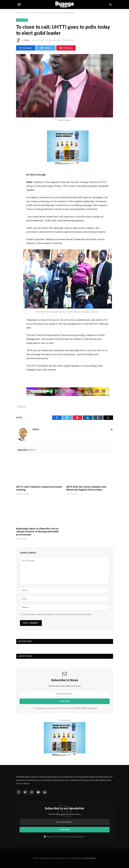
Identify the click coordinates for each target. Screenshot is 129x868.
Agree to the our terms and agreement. (65, 837)
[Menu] (19, 5)
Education (22, 20)
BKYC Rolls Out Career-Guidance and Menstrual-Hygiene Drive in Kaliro (86, 488)
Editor (27, 40)
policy (73, 837)
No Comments (53, 40)
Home (18, 13)
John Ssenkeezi (89, 858)
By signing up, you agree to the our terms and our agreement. (65, 708)
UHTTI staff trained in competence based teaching (39, 488)
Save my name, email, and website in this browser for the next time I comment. (57, 614)
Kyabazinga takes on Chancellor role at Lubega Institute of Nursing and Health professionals (37, 532)
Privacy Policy (82, 708)
